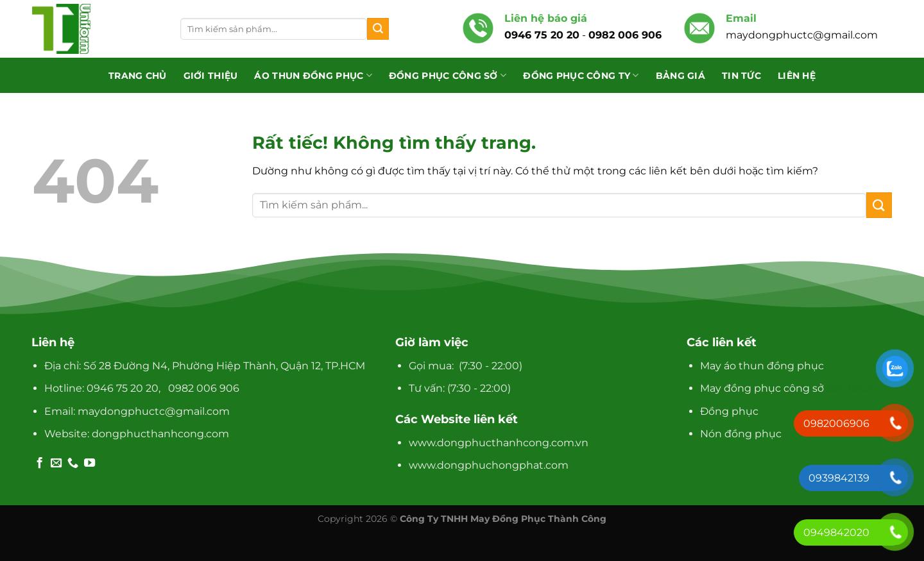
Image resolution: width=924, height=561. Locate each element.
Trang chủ (138, 76)
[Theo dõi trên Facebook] (39, 464)
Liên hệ (797, 76)
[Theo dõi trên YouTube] (90, 464)
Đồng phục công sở (448, 75)
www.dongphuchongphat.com (489, 465)
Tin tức (741, 76)
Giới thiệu (211, 76)
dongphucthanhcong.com (160, 434)
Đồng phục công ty (581, 75)
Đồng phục (729, 411)
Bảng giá (680, 76)
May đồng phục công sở (762, 388)
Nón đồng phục (741, 434)
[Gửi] (378, 29)
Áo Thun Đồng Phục (313, 75)
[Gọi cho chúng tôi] (73, 464)
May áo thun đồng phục (762, 366)
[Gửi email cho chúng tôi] (56, 464)
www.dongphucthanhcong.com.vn (499, 443)
